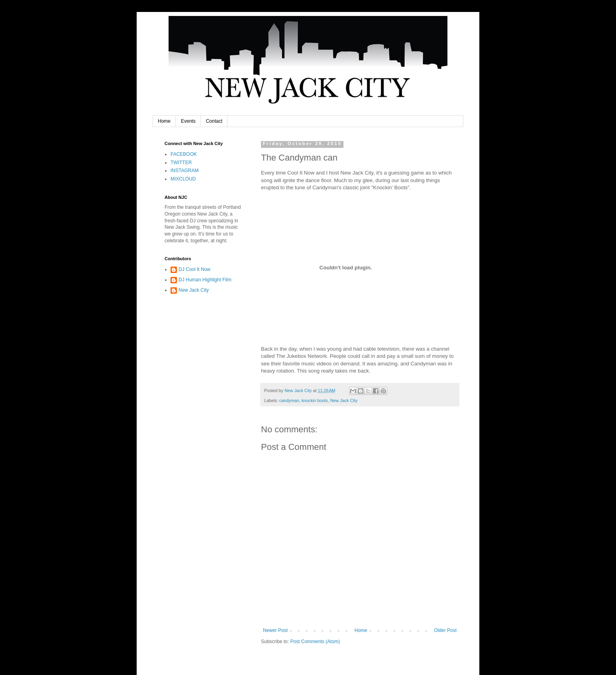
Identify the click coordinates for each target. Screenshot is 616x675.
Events (188, 121)
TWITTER (181, 163)
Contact (214, 121)
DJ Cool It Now (194, 269)
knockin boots (315, 400)
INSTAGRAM (184, 171)
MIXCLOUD (183, 179)
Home (164, 121)
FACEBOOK (184, 154)
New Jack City (344, 400)
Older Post (445, 630)
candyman (289, 400)
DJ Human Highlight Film (205, 280)
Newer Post (275, 630)
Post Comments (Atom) (315, 642)
